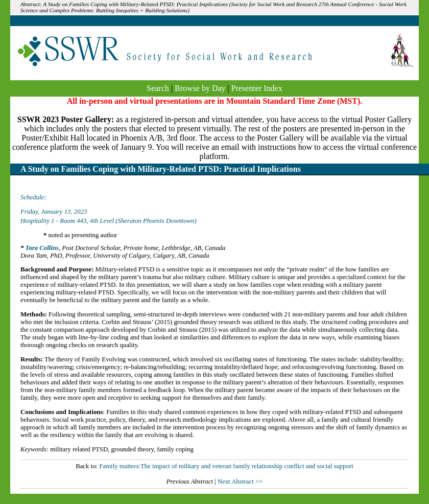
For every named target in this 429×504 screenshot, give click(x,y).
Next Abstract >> (240, 482)
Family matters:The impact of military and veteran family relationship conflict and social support (226, 466)
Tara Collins (42, 248)
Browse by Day (200, 88)
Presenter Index (257, 88)
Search (158, 88)
